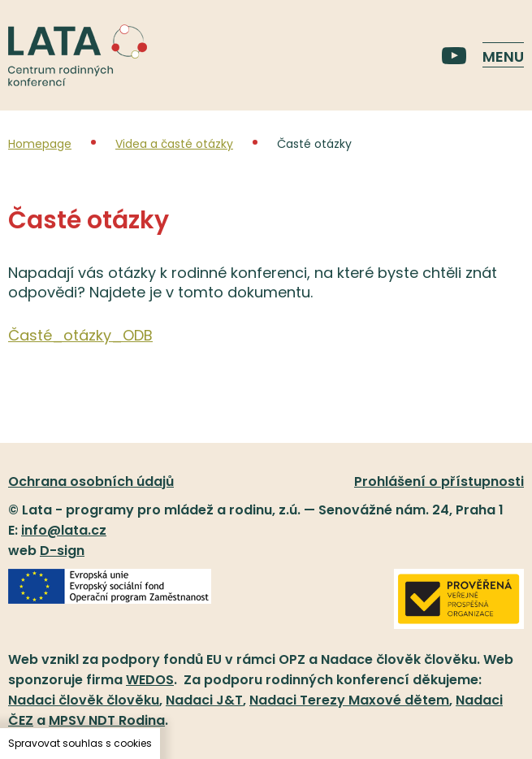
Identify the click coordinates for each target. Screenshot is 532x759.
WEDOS (150, 680)
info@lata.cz (64, 530)
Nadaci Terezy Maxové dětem (349, 700)
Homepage (40, 144)
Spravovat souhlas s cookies (80, 743)
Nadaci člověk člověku (84, 700)
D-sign (62, 551)
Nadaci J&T (204, 700)
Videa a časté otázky (174, 144)
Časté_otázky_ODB (80, 335)
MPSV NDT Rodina (107, 720)
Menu (503, 56)
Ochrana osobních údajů (91, 481)
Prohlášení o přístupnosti (439, 481)
